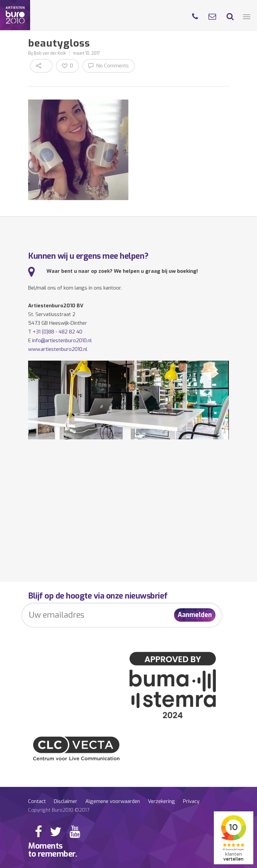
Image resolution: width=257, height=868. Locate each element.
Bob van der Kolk (50, 53)
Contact (37, 801)
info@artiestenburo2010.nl (62, 340)
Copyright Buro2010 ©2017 (59, 810)
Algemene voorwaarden (113, 801)
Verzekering (161, 801)
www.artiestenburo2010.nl (58, 349)
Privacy (191, 801)
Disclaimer (66, 801)
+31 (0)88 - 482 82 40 (58, 332)
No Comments (109, 66)
